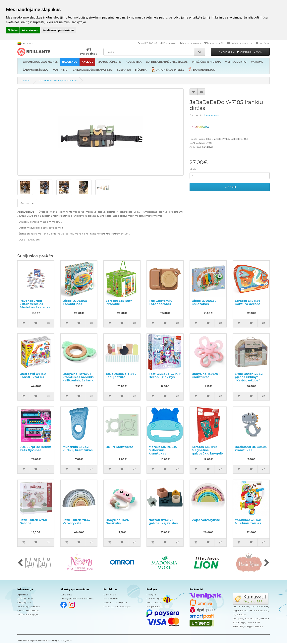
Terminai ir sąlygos (28, 614)
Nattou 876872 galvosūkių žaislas (163, 522)
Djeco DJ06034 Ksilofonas (204, 302)
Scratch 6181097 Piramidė (119, 302)
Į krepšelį (230, 187)
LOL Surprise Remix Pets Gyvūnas (35, 449)
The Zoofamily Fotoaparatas (160, 302)
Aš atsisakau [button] (30, 30)
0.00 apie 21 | (240, 52)
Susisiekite (66, 595)
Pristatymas (24, 602)
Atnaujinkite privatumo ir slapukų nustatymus (44, 641)
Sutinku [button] (13, 30)
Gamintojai (110, 595)
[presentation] (20, 563)
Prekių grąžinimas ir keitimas (77, 599)
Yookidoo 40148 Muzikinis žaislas (248, 522)
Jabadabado (211, 115)
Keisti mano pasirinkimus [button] (58, 30)
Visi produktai (111, 599)
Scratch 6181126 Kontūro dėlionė (248, 302)
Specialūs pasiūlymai (115, 602)
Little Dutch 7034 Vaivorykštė (76, 522)
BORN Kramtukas (120, 447)
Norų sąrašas (154, 602)
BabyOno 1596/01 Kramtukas (206, 375)
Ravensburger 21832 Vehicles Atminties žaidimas (35, 304)
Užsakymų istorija (157, 599)
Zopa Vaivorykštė (206, 520)
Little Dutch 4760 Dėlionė (33, 522)
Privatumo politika (28, 610)
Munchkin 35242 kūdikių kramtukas (78, 449)
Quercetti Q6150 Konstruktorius (33, 375)
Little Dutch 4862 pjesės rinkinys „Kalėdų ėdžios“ (249, 377)
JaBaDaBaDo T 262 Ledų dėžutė (121, 375)
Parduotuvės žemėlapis (117, 606)
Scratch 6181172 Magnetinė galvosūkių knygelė (207, 450)
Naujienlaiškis (154, 606)
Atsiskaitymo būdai (29, 606)
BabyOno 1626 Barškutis (117, 522)
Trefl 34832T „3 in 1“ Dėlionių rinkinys (165, 375)
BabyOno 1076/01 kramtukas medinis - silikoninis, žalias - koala (78, 379)
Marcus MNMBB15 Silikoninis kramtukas (163, 450)
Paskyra (151, 595)
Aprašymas (27, 203)
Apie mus (23, 595)
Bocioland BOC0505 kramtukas (251, 449)
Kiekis (193, 169)
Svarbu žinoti (25, 599)
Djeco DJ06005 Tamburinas (75, 302)
